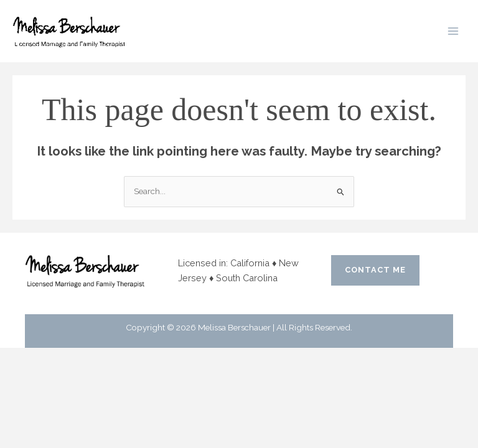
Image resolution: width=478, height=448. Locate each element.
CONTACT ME (375, 270)
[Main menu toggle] (453, 31)
